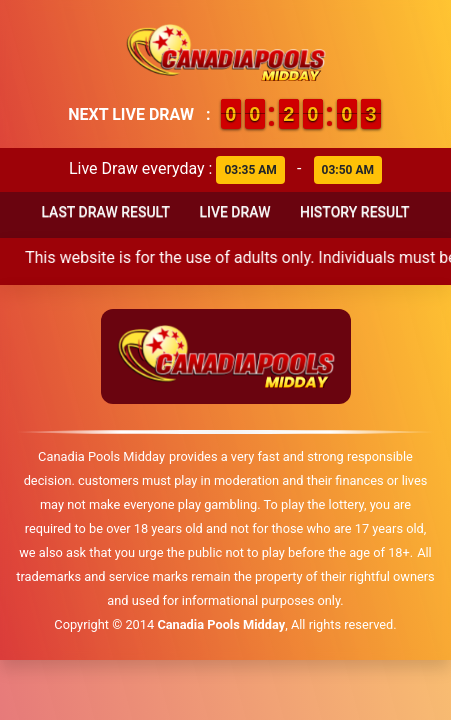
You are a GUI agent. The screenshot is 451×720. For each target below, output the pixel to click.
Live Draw (234, 212)
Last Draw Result (105, 212)
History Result (355, 212)
